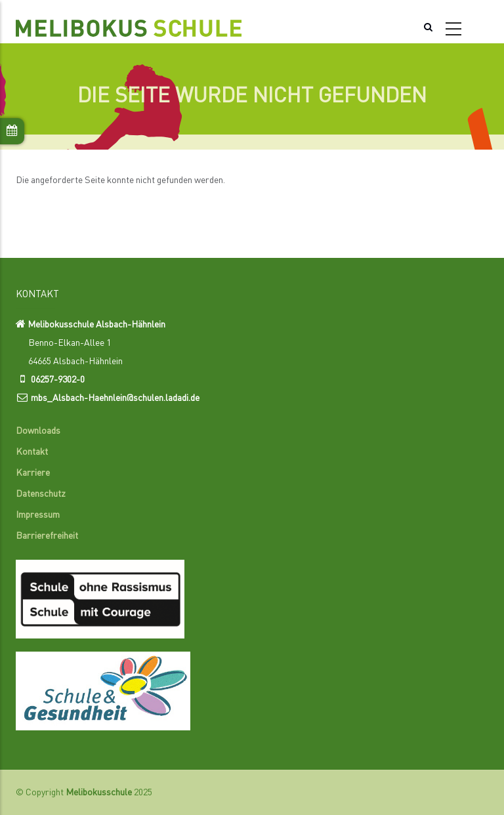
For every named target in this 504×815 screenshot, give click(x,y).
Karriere (33, 473)
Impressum (38, 515)
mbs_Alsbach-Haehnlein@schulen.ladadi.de (115, 398)
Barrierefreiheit (47, 536)
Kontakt (32, 452)
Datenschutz (41, 494)
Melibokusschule (99, 793)
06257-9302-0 (58, 380)
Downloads (38, 431)
